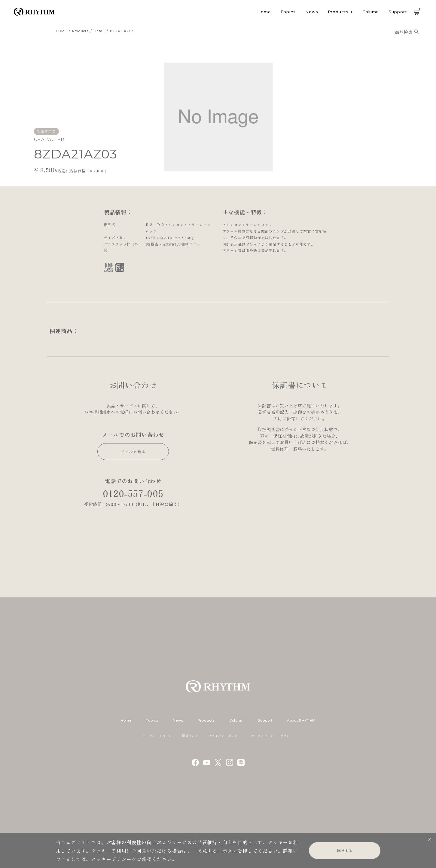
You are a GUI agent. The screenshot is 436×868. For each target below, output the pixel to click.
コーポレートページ (157, 736)
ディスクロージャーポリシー (272, 736)
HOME (61, 31)
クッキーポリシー (111, 859)
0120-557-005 (133, 493)
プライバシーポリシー (225, 736)
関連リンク (190, 736)
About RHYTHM (301, 720)
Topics (288, 12)
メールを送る (133, 451)
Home (264, 12)
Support (398, 12)
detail (99, 31)
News (312, 12)
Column (371, 12)
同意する (345, 850)
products (80, 31)
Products (338, 12)
